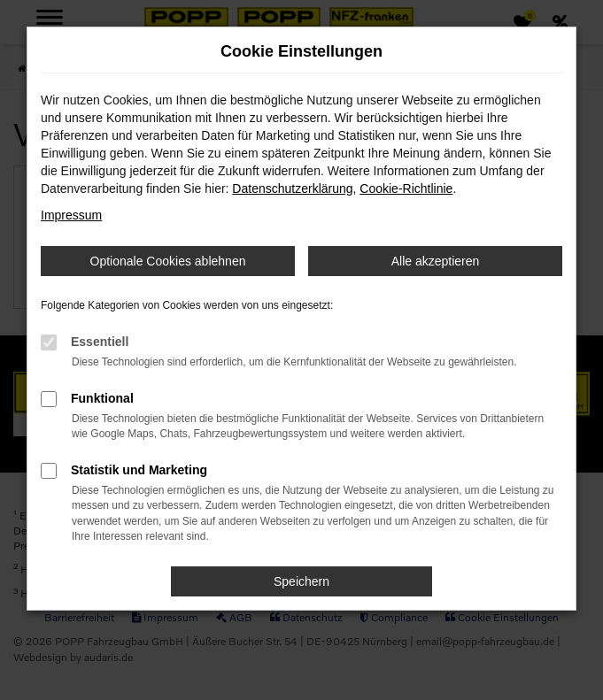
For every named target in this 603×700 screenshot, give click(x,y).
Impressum (71, 215)
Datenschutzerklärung (292, 188)
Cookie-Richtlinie (406, 188)
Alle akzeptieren (436, 261)
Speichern (301, 581)
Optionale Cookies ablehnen (168, 261)
